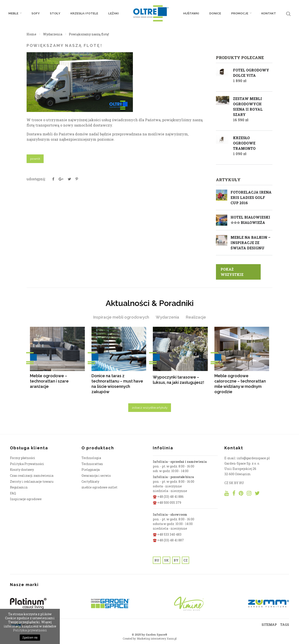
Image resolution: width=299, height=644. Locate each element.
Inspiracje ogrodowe (26, 499)
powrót (35, 159)
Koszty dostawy (22, 470)
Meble (15, 13)
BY (176, 560)
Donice (215, 13)
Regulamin (19, 487)
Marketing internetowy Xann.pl (157, 638)
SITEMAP (269, 625)
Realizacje (196, 317)
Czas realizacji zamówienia (32, 476)
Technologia (91, 458)
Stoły (55, 13)
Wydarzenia (53, 34)
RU (157, 560)
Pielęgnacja (91, 470)
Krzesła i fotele (84, 13)
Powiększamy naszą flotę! (89, 34)
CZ (185, 560)
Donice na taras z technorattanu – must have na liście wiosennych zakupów (117, 384)
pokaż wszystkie (232, 272)
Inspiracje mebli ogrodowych (121, 317)
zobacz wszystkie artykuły (150, 408)
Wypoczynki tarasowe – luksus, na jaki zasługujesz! (179, 380)
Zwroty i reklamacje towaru (32, 482)
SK (166, 560)
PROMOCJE (241, 13)
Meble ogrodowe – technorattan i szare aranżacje (49, 381)
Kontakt (269, 13)
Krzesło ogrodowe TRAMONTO (244, 143)
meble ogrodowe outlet (99, 487)
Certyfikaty (90, 482)
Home (31, 34)
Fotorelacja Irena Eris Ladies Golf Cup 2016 (251, 197)
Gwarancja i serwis (96, 476)
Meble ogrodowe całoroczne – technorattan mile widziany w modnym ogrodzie (240, 384)
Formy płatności (23, 458)
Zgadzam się (30, 638)
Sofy (36, 13)
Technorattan (92, 464)
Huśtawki (191, 13)
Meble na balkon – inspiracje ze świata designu (250, 243)
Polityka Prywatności (27, 464)
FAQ (13, 493)
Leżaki (114, 13)
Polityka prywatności (30, 630)
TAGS (285, 625)
